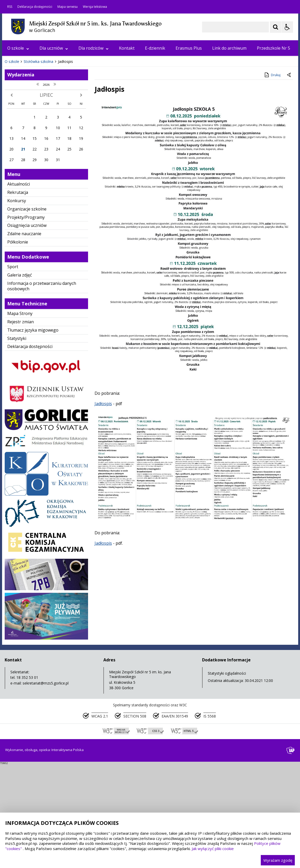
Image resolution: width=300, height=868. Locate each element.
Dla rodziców (94, 48)
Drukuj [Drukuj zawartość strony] (272, 179)
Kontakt (127, 48)
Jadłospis (103, 508)
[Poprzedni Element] (27, 150)
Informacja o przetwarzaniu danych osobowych (42, 390)
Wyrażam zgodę (278, 860)
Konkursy (17, 305)
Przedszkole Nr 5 (274, 48)
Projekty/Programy (26, 321)
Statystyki (17, 442)
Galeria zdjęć (20, 379)
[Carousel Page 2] (58, 150)
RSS (10, 7)
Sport (13, 371)
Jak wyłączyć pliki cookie (213, 849)
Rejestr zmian (21, 426)
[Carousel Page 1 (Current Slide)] (53, 150)
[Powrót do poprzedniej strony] (289, 179)
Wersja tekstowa (95, 7)
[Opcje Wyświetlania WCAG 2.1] (287, 27)
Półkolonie (18, 346)
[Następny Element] (40, 150)
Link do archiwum (229, 48)
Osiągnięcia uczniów (27, 329)
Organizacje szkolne (27, 313)
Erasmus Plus (189, 48)
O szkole (18, 48)
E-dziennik (155, 48)
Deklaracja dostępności (35, 7)
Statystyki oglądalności (227, 777)
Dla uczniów (54, 48)
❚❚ (13, 150)
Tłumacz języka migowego (33, 434)
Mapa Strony (20, 417)
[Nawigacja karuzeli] (33, 150)
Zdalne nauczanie (24, 338)
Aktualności (19, 288)
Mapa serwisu (68, 7)
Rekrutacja (18, 296)
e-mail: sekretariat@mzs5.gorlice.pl (39, 787)
